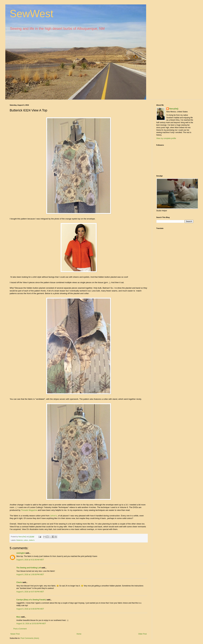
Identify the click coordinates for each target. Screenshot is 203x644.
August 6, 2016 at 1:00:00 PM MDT (30, 575)
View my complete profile (166, 138)
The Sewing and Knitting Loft (29, 568)
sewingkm (21, 553)
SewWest (32, 14)
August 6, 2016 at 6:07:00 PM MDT (30, 592)
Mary (19, 617)
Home (79, 634)
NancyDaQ (174, 109)
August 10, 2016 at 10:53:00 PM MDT (31, 624)
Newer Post (15, 634)
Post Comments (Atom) (30, 638)
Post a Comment (20, 629)
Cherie (19, 582)
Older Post (143, 634)
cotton (26, 540)
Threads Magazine (29, 510)
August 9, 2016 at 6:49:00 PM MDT (30, 609)
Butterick (20, 540)
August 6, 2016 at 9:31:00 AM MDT (30, 560)
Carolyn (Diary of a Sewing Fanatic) (31, 600)
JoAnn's (54, 516)
